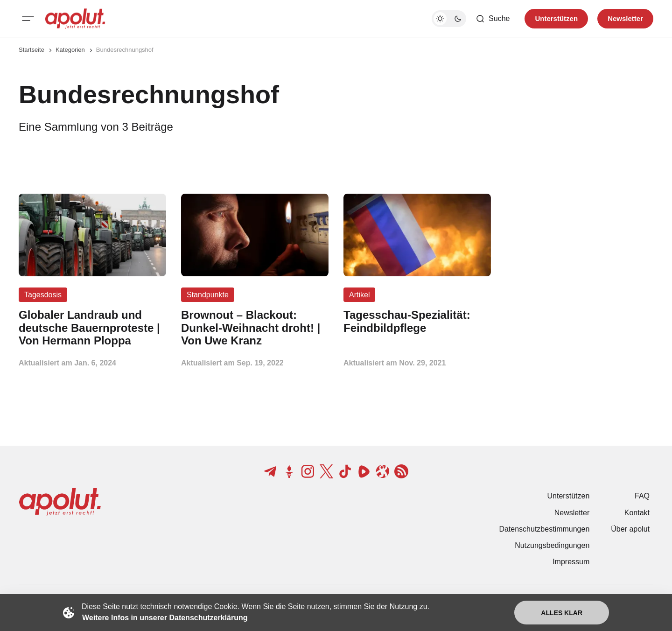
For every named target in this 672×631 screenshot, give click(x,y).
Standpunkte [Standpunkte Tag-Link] (208, 295)
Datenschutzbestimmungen (544, 529)
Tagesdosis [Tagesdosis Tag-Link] (43, 295)
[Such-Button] (493, 19)
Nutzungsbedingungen (552, 545)
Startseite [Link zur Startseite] (31, 50)
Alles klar (562, 613)
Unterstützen (569, 496)
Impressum (571, 562)
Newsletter (572, 513)
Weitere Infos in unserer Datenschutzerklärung (165, 618)
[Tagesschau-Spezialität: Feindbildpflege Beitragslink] (417, 322)
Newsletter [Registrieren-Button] (625, 18)
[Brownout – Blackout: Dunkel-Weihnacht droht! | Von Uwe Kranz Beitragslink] (255, 328)
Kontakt (637, 513)
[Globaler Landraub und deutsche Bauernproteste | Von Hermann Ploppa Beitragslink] (92, 328)
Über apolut (630, 529)
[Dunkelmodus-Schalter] (449, 19)
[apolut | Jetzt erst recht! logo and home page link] (75, 19)
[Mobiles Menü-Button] (28, 19)
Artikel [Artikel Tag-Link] (359, 295)
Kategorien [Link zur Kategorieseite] (70, 50)
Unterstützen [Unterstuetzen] (556, 18)
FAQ (642, 496)
